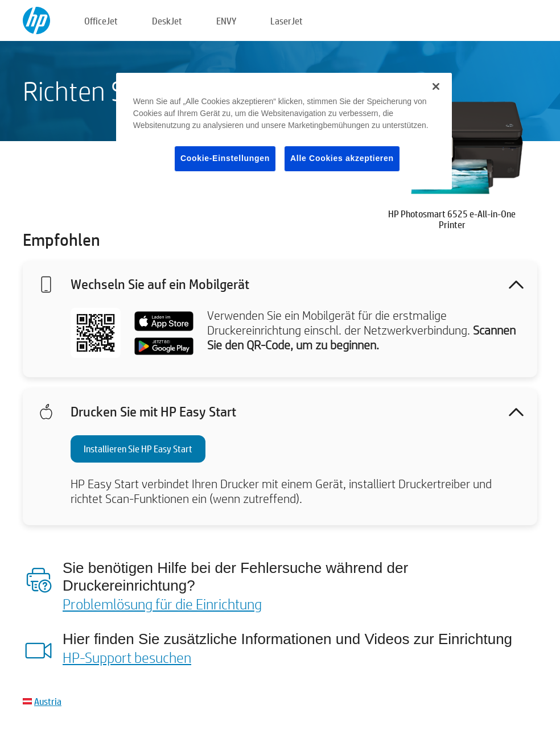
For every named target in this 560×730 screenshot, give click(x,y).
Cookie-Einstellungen (225, 158)
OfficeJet (101, 21)
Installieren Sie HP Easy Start (138, 449)
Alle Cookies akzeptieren (342, 158)
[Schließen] (436, 86)
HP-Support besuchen (127, 657)
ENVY (226, 21)
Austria (48, 701)
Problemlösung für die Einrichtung (162, 604)
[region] (284, 131)
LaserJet (287, 21)
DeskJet (167, 21)
